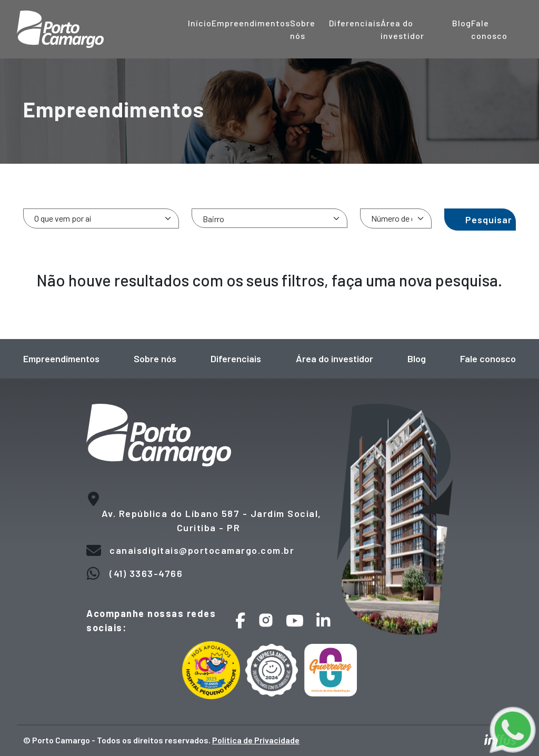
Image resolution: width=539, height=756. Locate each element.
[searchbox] (273, 219)
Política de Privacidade (256, 740)
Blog (462, 23)
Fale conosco (488, 359)
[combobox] (269, 218)
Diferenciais (355, 23)
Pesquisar (489, 220)
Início (200, 23)
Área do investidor (335, 359)
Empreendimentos (251, 23)
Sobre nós (155, 359)
